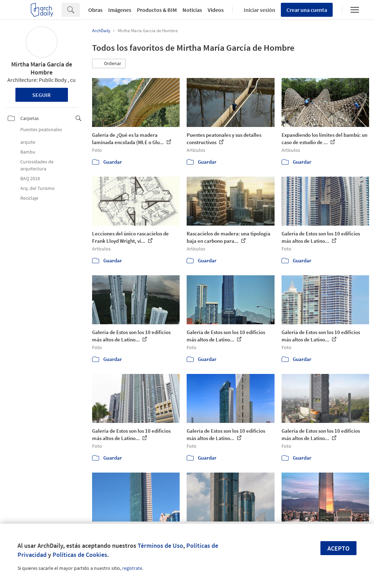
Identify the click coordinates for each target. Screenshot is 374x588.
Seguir (41, 95)
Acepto (338, 548)
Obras (95, 10)
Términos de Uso (160, 546)
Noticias (192, 10)
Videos (216, 10)
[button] (109, 64)
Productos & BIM (157, 10)
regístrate (132, 568)
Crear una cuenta (307, 10)
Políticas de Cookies (80, 555)
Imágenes (120, 10)
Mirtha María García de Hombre (42, 68)
